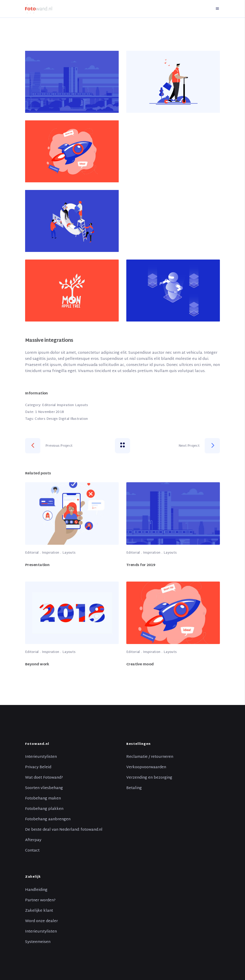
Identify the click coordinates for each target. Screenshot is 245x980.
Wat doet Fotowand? (44, 778)
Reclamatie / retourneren (150, 757)
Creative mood (140, 664)
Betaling (134, 788)
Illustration (79, 419)
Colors (40, 419)
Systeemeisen (38, 942)
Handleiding (36, 890)
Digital (64, 419)
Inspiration (65, 405)
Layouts (82, 405)
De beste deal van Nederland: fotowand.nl (64, 830)
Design (52, 419)
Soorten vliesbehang (44, 788)
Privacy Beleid (38, 767)
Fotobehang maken (43, 799)
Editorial (49, 405)
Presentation (37, 565)
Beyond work (37, 664)
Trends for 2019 (141, 565)
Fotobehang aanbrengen (48, 820)
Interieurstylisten (41, 757)
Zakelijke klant (39, 911)
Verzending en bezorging (149, 778)
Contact (32, 851)
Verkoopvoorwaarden (146, 767)
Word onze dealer (41, 921)
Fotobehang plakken (44, 809)
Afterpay (33, 840)
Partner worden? (40, 901)
